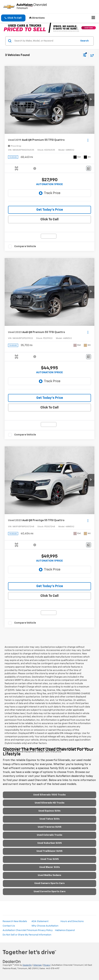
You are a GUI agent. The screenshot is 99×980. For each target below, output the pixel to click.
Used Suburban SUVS (50, 843)
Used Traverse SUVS (50, 827)
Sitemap (37, 965)
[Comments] (89, 168)
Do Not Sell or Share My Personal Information (27, 935)
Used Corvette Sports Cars (50, 892)
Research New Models (15, 921)
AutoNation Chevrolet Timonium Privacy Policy (28, 930)
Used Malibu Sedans (49, 875)
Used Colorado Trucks (50, 835)
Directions (37, 18)
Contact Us (9, 926)
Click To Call (49, 219)
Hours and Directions (72, 921)
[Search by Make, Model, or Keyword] (46, 41)
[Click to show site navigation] (93, 18)
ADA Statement (40, 921)
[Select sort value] (91, 55)
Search (84, 41)
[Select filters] (85, 55)
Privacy (47, 965)
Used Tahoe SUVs (50, 819)
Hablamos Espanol (65, 930)
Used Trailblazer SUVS (49, 851)
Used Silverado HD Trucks (50, 803)
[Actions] (88, 140)
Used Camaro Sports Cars (49, 883)
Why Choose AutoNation (45, 926)
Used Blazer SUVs (50, 867)
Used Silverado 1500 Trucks (49, 795)
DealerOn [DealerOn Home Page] (27, 965)
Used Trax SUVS (50, 859)
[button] (13, 18)
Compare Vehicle (25, 246)
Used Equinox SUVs (49, 811)
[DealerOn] (12, 962)
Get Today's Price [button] (50, 210)
